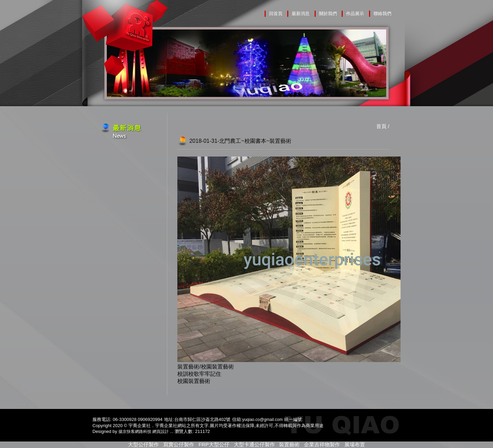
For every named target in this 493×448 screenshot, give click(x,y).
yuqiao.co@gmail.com (262, 420)
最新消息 (301, 14)
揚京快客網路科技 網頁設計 (144, 432)
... (172, 432)
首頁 (381, 126)
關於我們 (328, 14)
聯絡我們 (382, 14)
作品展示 (355, 14)
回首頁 (276, 14)
